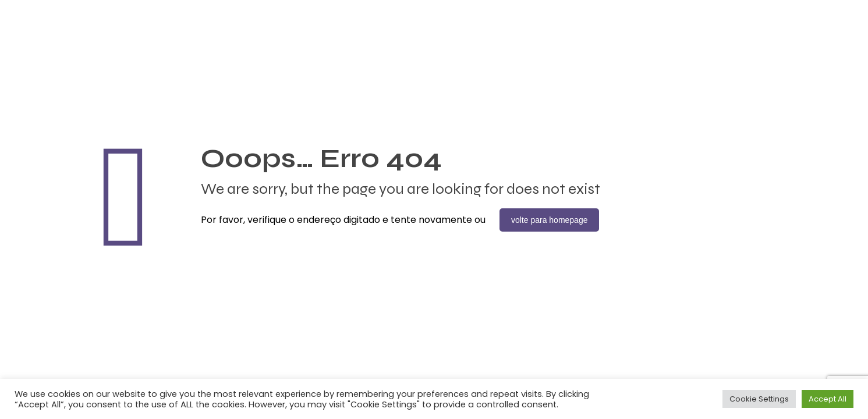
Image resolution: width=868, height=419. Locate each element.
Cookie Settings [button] (759, 399)
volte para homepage (550, 220)
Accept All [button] (828, 399)
